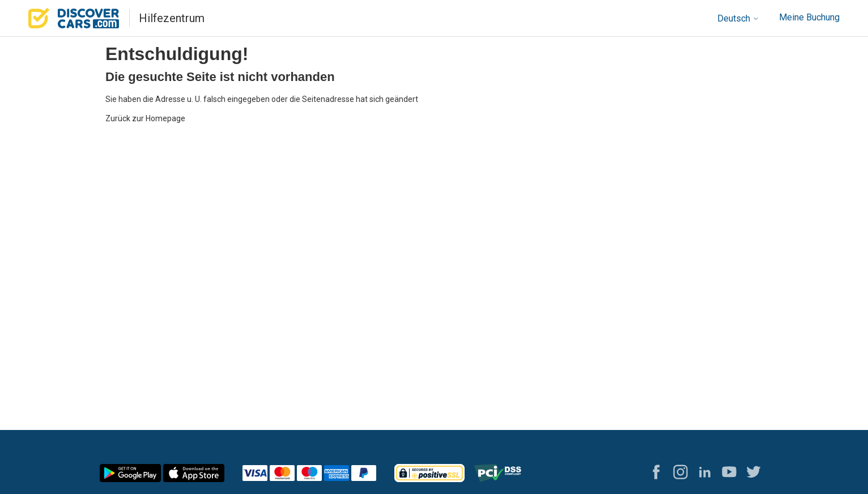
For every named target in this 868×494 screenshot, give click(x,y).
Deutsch (738, 18)
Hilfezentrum (172, 18)
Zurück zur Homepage (145, 118)
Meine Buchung (809, 17)
